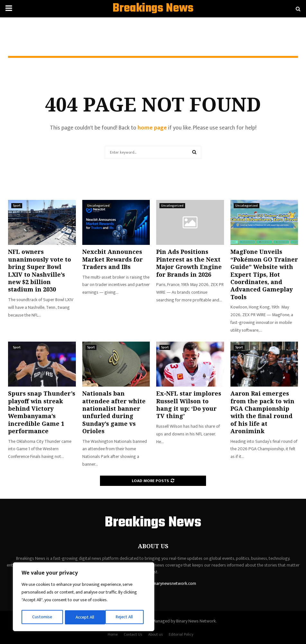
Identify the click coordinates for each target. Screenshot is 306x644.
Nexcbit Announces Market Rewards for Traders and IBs (113, 259)
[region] (84, 597)
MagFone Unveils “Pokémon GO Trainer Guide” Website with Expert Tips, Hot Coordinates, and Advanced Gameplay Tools (264, 274)
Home (113, 634)
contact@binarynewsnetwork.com (164, 583)
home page (152, 128)
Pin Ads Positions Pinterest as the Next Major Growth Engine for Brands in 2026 (189, 263)
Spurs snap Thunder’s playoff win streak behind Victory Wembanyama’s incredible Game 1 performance (42, 412)
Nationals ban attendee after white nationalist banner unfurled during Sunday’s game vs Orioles (114, 412)
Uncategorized (98, 206)
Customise (42, 617)
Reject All (85, 617)
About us (155, 634)
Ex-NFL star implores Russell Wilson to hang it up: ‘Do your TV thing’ (189, 405)
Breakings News (153, 9)
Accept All (126, 617)
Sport (17, 206)
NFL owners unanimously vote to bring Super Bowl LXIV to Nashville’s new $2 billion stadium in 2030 (40, 270)
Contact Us (133, 634)
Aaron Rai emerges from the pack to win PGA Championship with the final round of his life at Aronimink (262, 412)
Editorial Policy (181, 634)
